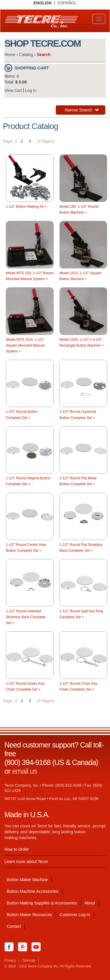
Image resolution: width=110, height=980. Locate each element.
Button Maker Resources (29, 915)
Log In (31, 90)
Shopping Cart (32, 68)
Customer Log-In (75, 915)
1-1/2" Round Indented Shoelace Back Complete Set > (26, 617)
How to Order (17, 849)
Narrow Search (82, 111)
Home (10, 55)
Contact (14, 926)
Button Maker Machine (27, 880)
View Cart (13, 90)
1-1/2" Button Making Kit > (26, 207)
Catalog (26, 55)
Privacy (10, 960)
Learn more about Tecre (26, 862)
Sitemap (29, 960)
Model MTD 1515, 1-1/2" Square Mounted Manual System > (25, 345)
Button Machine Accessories (33, 891)
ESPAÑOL (67, 3)
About (90, 903)
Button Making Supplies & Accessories (42, 903)
